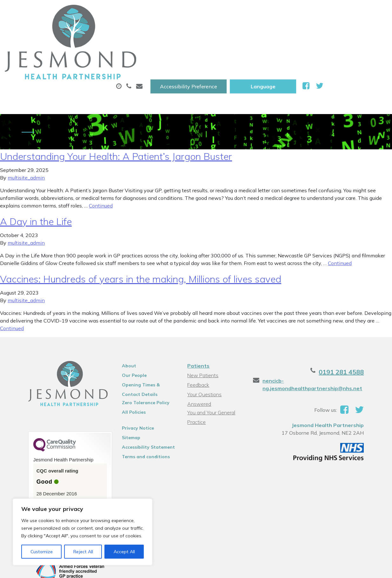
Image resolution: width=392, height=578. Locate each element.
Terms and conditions (140, 421)
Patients (198, 330)
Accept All (124, 552)
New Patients (96, 54)
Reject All (83, 552)
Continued (101, 170)
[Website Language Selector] (327, 12)
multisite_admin (26, 142)
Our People (128, 340)
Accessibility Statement (142, 412)
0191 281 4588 (355, 337)
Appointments (147, 31)
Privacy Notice (132, 393)
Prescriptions (209, 31)
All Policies (128, 377)
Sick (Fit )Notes (268, 31)
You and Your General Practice (211, 369)
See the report (42, 469)
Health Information (164, 54)
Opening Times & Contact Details (145, 350)
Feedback (198, 350)
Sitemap (125, 402)
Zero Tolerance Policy (140, 367)
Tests (317, 31)
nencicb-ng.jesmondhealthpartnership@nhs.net (317, 349)
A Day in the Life (36, 186)
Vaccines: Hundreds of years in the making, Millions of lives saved (141, 244)
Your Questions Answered (216, 359)
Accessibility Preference (252, 12)
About (90, 31)
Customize (42, 552)
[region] (83, 532)
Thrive (371, 568)
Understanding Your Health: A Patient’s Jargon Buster (116, 121)
